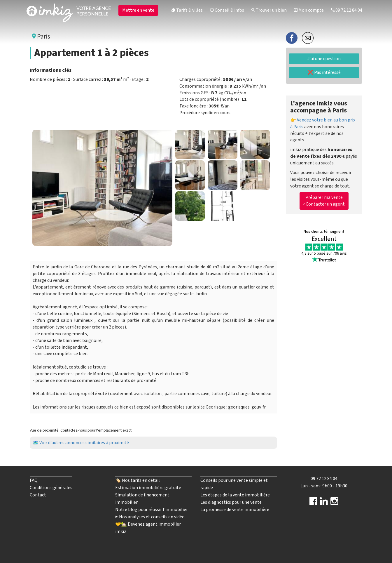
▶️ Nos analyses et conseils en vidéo (150, 517)
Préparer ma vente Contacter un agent (324, 201)
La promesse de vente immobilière (235, 510)
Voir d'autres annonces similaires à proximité (84, 443)
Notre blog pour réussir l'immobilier (152, 510)
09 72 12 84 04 (347, 10)
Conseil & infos (227, 10)
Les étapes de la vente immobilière (235, 495)
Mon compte (309, 10)
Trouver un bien (269, 10)
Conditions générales (51, 488)
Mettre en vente (138, 10)
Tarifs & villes (187, 10)
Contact (38, 495)
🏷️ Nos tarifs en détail (138, 480)
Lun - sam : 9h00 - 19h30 (324, 486)
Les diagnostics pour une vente (231, 502)
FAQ (34, 480)
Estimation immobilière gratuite (148, 488)
